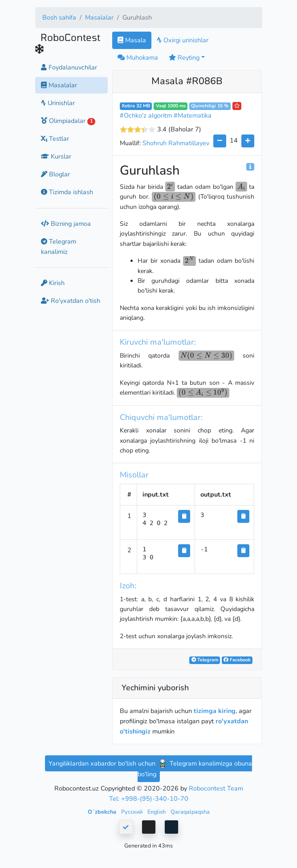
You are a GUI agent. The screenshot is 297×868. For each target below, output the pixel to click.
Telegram (205, 660)
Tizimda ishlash (67, 192)
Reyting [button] (184, 57)
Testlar (55, 139)
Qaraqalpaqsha (190, 812)
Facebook (237, 660)
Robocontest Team (216, 788)
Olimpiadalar (68, 121)
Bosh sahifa (59, 17)
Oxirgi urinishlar (183, 40)
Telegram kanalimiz (59, 247)
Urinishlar (58, 103)
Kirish (53, 283)
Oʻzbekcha (103, 812)
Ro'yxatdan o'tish (71, 301)
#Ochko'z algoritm (146, 115)
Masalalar (99, 17)
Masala (132, 40)
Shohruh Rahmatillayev (176, 143)
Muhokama (138, 57)
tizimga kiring (215, 711)
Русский (132, 812)
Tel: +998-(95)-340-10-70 (149, 799)
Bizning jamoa (66, 224)
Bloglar (55, 174)
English (157, 812)
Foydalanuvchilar (69, 67)
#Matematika (193, 115)
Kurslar (56, 156)
